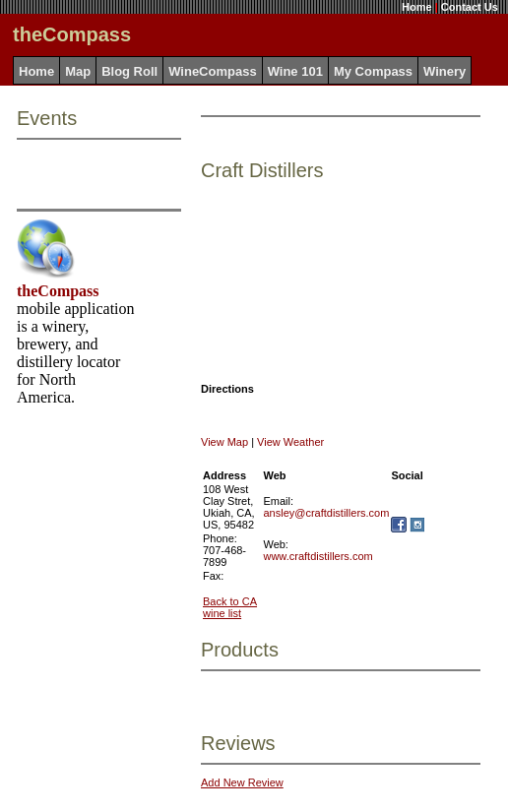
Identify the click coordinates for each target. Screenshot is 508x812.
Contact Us (470, 7)
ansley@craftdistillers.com (326, 513)
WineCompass (212, 71)
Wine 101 (295, 71)
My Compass (373, 71)
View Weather (290, 442)
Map (78, 71)
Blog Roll (129, 71)
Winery (444, 71)
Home (417, 7)
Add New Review (242, 782)
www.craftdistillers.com (317, 556)
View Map (224, 442)
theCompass (58, 291)
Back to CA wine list (230, 607)
